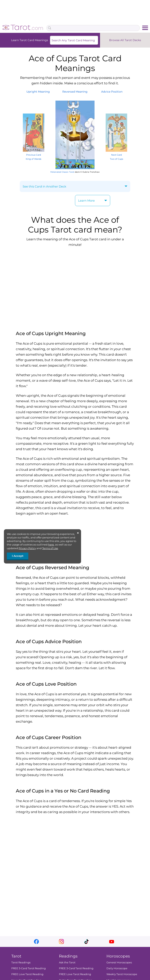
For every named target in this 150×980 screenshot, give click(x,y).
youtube (112, 942)
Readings (68, 956)
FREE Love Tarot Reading (27, 974)
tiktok (87, 942)
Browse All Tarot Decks (125, 40)
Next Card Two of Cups (116, 155)
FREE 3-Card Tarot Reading (29, 968)
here (51, 545)
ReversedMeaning (75, 92)
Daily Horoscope (117, 968)
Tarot (16, 956)
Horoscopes (118, 956)
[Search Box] (93, 28)
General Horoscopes (119, 962)
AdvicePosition (112, 92)
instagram (61, 942)
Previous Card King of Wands (34, 155)
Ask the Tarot (67, 962)
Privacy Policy (27, 548)
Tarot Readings (21, 962)
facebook (36, 942)
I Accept (18, 556)
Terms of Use (50, 548)
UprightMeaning (38, 92)
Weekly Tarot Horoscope (122, 974)
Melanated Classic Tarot (62, 172)
